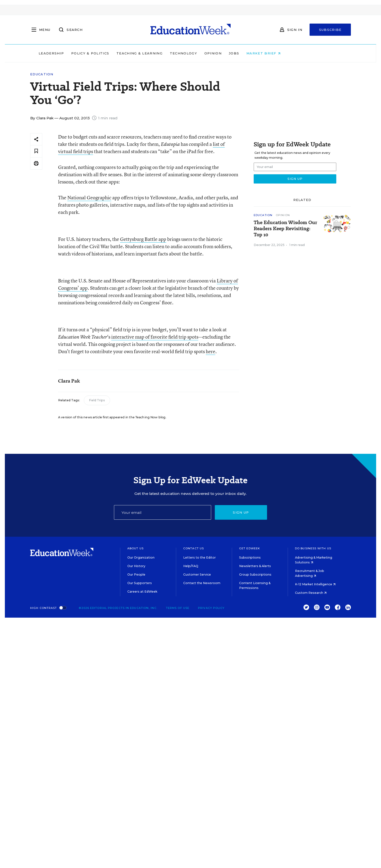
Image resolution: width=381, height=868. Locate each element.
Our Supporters (140, 583)
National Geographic (89, 197)
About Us (135, 548)
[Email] (163, 512)
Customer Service (197, 574)
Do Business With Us (313, 548)
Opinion (244, 53)
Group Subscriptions (255, 574)
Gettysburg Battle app (143, 239)
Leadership (82, 53)
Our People (136, 574)
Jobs (265, 53)
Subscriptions (250, 557)
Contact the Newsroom (202, 583)
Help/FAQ (191, 566)
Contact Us (194, 548)
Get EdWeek (250, 548)
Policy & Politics (121, 53)
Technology (214, 53)
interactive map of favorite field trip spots (155, 337)
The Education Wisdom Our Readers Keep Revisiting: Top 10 (285, 229)
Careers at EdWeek (142, 592)
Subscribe (330, 30)
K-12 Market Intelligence (315, 584)
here (211, 351)
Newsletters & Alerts (255, 566)
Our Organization (141, 557)
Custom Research (311, 593)
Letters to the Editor (199, 557)
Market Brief (294, 53)
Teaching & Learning (171, 53)
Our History (136, 566)
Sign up (241, 512)
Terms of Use (178, 608)
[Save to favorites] (36, 151)
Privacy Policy (211, 608)
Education (42, 74)
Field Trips (97, 400)
